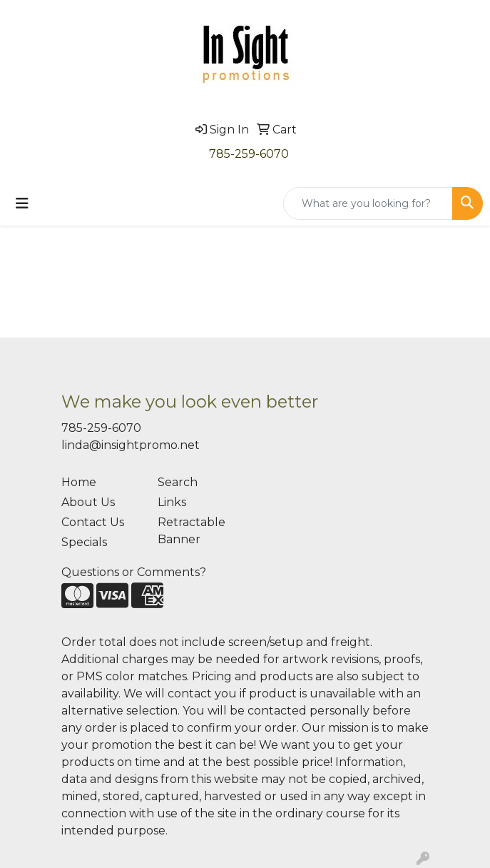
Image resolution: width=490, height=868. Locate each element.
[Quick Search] (368, 203)
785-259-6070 (249, 154)
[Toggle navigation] (22, 203)
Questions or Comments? (134, 572)
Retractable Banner (192, 531)
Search (178, 482)
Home (79, 482)
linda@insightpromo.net (131, 445)
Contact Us (93, 522)
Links (172, 502)
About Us (88, 502)
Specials (84, 542)
